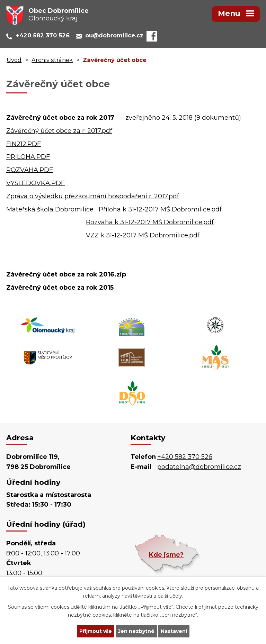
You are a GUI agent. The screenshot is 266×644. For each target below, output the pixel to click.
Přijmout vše (96, 631)
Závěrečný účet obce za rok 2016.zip (66, 274)
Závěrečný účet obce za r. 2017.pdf (59, 131)
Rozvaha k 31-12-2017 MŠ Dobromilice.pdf (150, 222)
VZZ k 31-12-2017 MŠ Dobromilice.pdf (143, 235)
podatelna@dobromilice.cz (199, 467)
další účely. (170, 596)
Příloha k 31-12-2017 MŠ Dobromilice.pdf (160, 209)
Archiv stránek (52, 60)
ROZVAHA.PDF (30, 170)
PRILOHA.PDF (28, 157)
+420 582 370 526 (185, 457)
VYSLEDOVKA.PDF (36, 183)
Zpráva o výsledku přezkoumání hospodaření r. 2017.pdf (93, 196)
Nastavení (174, 631)
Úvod (14, 60)
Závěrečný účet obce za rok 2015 (60, 288)
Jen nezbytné (136, 631)
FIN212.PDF (24, 144)
